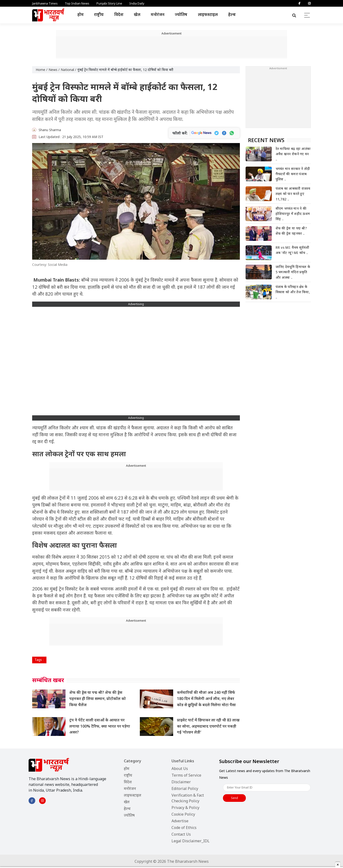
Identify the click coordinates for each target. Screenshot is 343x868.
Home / (42, 70)
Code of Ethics (184, 828)
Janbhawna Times (45, 3)
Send (235, 798)
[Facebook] (299, 3)
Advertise (180, 821)
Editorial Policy (185, 789)
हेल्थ (232, 14)
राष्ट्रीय (99, 14)
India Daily (137, 3)
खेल (137, 14)
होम (81, 14)
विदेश (119, 14)
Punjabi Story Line (109, 3)
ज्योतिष (181, 14)
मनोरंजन (158, 14)
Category (133, 761)
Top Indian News (77, 3)
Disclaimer (181, 782)
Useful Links (183, 761)
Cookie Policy (183, 814)
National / (68, 70)
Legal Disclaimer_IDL (191, 841)
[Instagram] (309, 3)
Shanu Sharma (50, 130)
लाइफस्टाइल (208, 14)
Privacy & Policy (185, 808)
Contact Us (181, 834)
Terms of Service (186, 775)
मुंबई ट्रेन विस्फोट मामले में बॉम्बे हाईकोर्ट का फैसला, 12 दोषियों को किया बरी (125, 70)
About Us (180, 769)
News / (54, 70)
